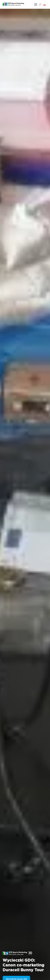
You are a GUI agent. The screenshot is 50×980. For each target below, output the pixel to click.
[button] (45, 5)
